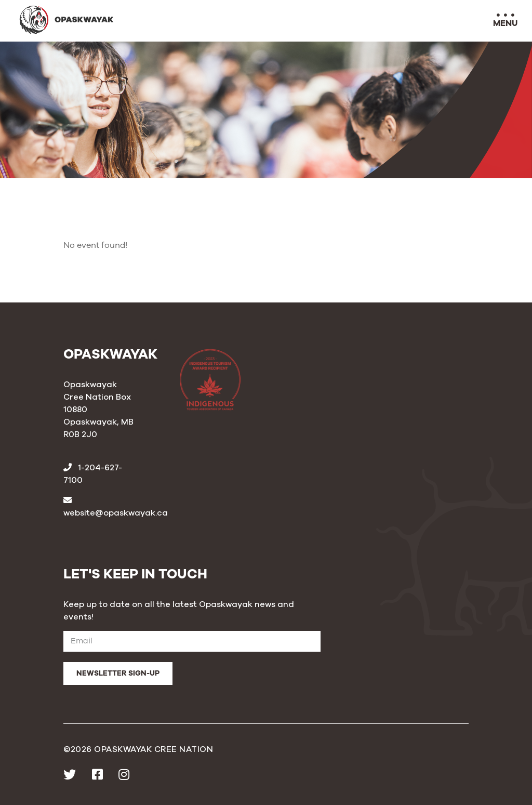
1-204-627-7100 (93, 474)
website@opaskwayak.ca (116, 507)
